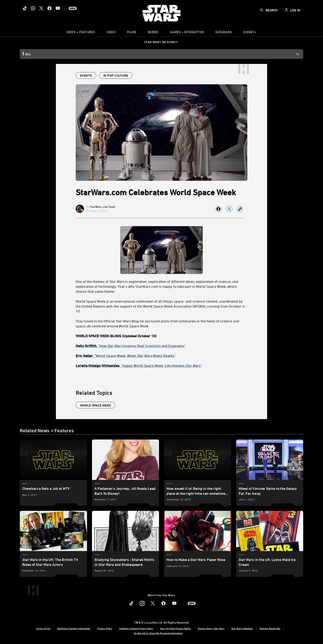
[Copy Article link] (240, 209)
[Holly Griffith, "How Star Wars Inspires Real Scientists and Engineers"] (161, 346)
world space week (95, 405)
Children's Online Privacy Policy (136, 628)
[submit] (262, 10)
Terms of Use (43, 628)
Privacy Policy (105, 628)
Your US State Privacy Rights (176, 628)
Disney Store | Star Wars (211, 628)
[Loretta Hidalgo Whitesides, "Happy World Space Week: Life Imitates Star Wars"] (161, 365)
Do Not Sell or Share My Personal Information (158, 633)
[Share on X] (229, 209)
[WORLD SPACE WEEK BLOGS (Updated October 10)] (161, 336)
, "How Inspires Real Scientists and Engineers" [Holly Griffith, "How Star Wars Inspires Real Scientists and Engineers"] (131, 346)
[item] (81, 33)
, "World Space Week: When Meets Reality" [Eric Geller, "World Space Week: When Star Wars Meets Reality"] (126, 356)
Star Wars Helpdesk (242, 628)
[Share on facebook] (218, 209)
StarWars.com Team (103, 207)
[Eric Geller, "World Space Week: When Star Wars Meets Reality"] (161, 356)
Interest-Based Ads (270, 628)
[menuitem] (111, 33)
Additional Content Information (74, 628)
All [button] (28, 54)
